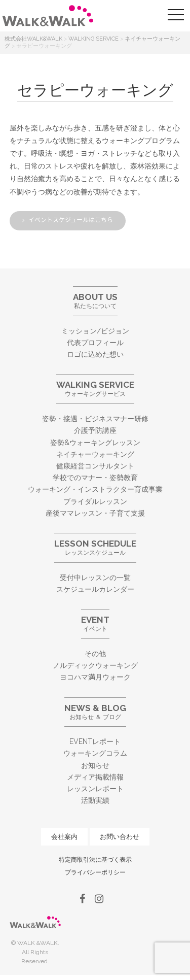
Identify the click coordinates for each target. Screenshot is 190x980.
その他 (95, 654)
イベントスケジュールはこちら (71, 220)
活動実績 (95, 800)
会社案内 (64, 837)
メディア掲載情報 (95, 777)
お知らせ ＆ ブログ (95, 712)
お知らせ (95, 765)
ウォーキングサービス (95, 388)
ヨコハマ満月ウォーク (95, 677)
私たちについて (95, 301)
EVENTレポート (95, 741)
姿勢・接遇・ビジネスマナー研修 (95, 419)
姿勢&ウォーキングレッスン (95, 443)
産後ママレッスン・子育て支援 (95, 513)
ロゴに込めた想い (95, 354)
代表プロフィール (95, 343)
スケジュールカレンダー (95, 589)
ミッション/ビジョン (95, 331)
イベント (95, 623)
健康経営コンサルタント (95, 466)
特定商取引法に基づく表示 (95, 860)
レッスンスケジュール (95, 547)
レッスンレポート (95, 789)
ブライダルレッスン (95, 501)
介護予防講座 (95, 430)
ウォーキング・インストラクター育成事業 (95, 489)
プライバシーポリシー (95, 872)
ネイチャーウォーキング (95, 454)
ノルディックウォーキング (95, 665)
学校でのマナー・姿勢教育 (95, 478)
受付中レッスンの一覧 (95, 578)
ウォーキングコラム (95, 753)
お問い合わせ (120, 837)
